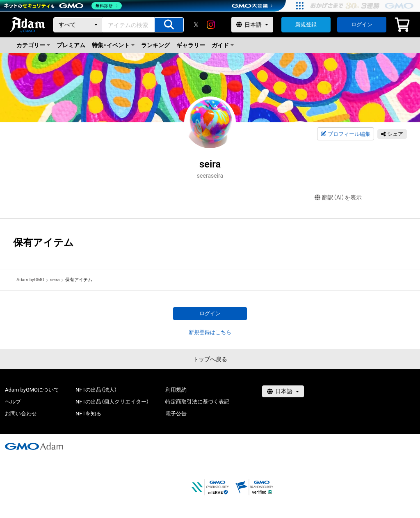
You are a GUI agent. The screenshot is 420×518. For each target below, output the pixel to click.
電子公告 (176, 414)
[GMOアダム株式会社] (34, 446)
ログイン (362, 24)
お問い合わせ (21, 414)
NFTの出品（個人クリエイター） (112, 402)
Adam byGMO (30, 280)
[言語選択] (252, 25)
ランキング (155, 45)
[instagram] (211, 25)
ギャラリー (191, 45)
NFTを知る (88, 414)
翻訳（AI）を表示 (338, 198)
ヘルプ (13, 402)
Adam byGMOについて (32, 390)
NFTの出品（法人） (96, 390)
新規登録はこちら (210, 332)
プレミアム (71, 45)
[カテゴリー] (78, 25)
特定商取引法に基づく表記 (197, 402)
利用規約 (176, 390)
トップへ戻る (210, 359)
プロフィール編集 (345, 134)
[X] (196, 25)
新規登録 (306, 24)
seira (55, 280)
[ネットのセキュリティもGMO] (63, 6)
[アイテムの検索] (169, 25)
